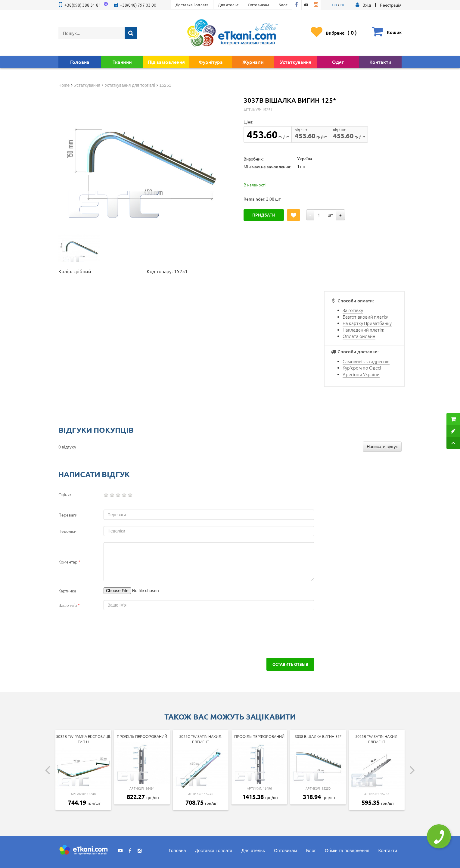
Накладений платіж (363, 330)
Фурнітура (211, 62)
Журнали (253, 62)
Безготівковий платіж (365, 317)
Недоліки (67, 531)
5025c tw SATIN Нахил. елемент (201, 739)
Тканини (122, 62)
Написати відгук (382, 447)
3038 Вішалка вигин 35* (318, 736)
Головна (80, 62)
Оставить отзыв (290, 664)
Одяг (338, 62)
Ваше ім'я (69, 605)
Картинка (67, 591)
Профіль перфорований (142, 736)
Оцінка (65, 495)
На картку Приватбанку (367, 323)
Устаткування (296, 62)
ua (335, 5)
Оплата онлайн (359, 336)
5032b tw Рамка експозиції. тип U (83, 739)
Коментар (69, 562)
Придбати (264, 215)
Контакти (380, 62)
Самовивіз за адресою (366, 361)
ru (342, 5)
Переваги (68, 515)
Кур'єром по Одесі (362, 368)
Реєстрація (391, 5)
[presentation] (110, 634)
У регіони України (361, 374)
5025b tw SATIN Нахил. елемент (377, 739)
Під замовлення (166, 62)
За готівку (353, 310)
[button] (367, 5)
